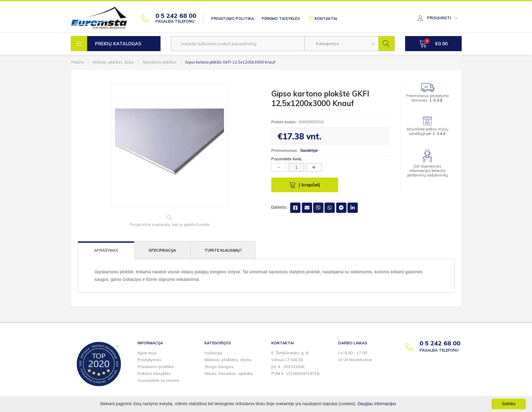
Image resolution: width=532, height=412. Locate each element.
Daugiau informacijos (377, 404)
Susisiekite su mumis (159, 380)
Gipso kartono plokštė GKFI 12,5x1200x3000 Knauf (230, 62)
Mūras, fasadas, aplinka (229, 373)
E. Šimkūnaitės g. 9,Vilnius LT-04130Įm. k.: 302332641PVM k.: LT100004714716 (295, 363)
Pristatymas (150, 360)
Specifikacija (162, 250)
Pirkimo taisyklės (281, 19)
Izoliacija (213, 353)
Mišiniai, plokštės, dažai (113, 62)
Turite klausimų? (223, 250)
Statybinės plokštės (159, 62)
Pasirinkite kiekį (286, 159)
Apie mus (147, 353)
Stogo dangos (219, 367)
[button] (341, 44)
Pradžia (78, 62)
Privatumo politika (233, 19)
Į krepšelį (305, 185)
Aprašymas (106, 250)
